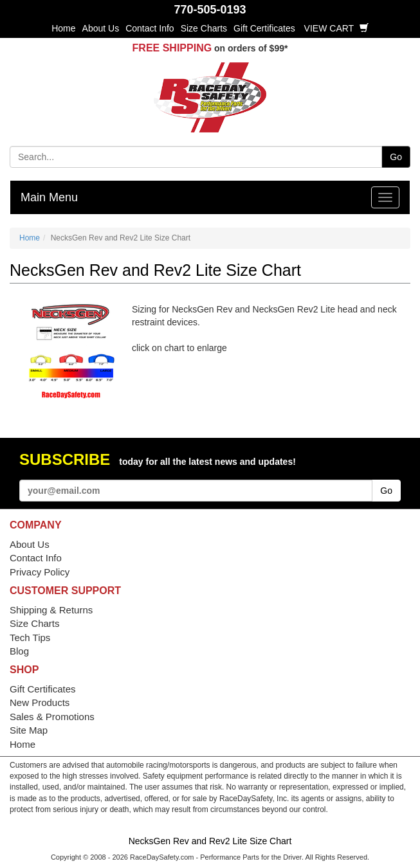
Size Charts (204, 28)
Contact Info (150, 28)
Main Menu (49, 197)
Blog (19, 651)
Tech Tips (30, 637)
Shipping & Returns (51, 610)
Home (63, 28)
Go (396, 157)
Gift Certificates (264, 28)
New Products (40, 702)
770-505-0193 (210, 10)
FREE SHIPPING (172, 48)
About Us (101, 28)
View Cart (336, 28)
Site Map (29, 730)
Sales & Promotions (52, 717)
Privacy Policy (40, 572)
